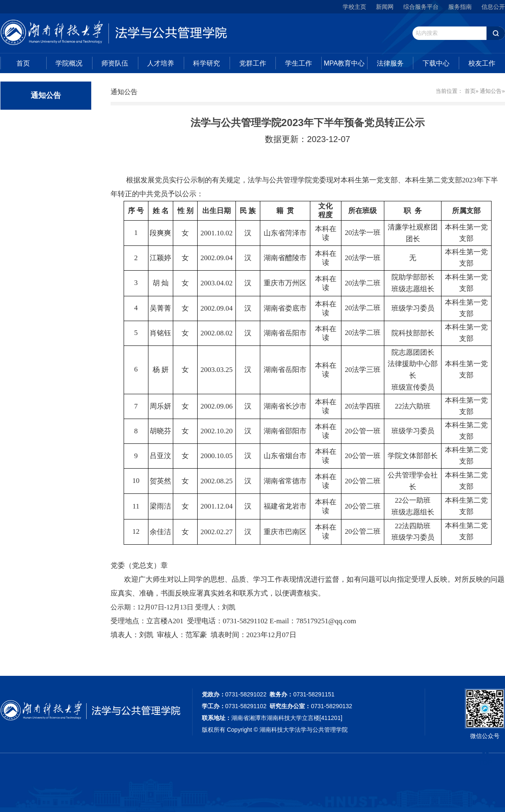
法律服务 (390, 63)
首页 (23, 63)
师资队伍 (115, 63)
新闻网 (385, 7)
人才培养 (161, 63)
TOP (485, 758)
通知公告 (491, 91)
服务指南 (460, 7)
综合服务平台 (421, 7)
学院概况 (69, 63)
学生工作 (299, 63)
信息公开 (493, 7)
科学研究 (206, 63)
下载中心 (436, 63)
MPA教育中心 (344, 63)
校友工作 (482, 63)
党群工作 (253, 63)
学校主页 (354, 7)
